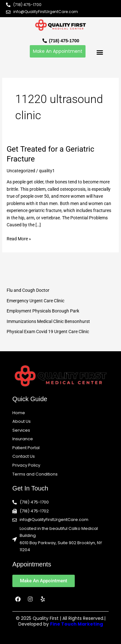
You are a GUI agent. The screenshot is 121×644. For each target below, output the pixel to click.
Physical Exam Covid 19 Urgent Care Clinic (48, 332)
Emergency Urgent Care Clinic (35, 301)
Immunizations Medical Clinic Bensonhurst (48, 321)
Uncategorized (21, 171)
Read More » (19, 238)
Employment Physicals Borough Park (43, 311)
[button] (100, 52)
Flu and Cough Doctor (28, 290)
